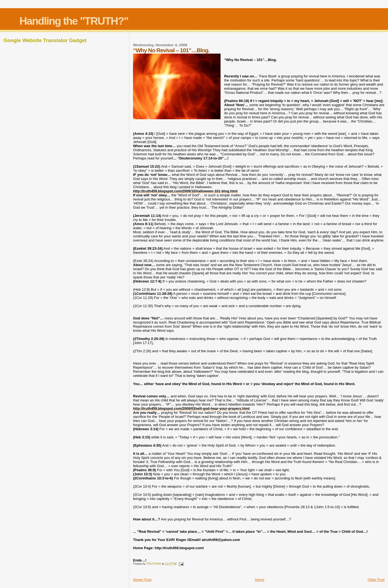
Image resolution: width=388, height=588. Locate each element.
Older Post (376, 580)
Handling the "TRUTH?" (74, 21)
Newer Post (142, 580)
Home (260, 580)
